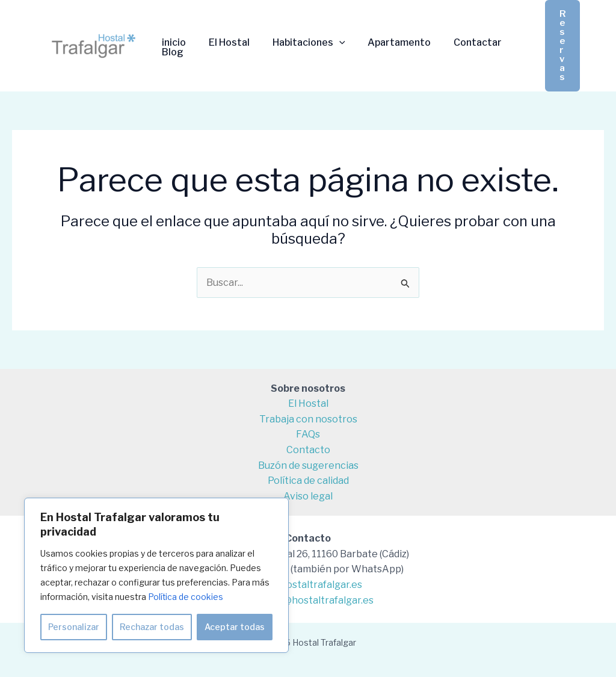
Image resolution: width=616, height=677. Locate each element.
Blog (171, 52)
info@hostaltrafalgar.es (308, 585)
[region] (156, 575)
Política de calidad (308, 481)
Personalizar (74, 627)
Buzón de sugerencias (308, 465)
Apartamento (387, 43)
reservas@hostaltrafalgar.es (308, 600)
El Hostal (224, 43)
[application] (330, 43)
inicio (172, 43)
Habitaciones (300, 43)
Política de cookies (186, 597)
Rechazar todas (152, 627)
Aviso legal (308, 496)
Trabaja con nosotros (308, 419)
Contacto (308, 450)
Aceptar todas (235, 627)
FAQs (308, 434)
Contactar (462, 43)
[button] (562, 46)
